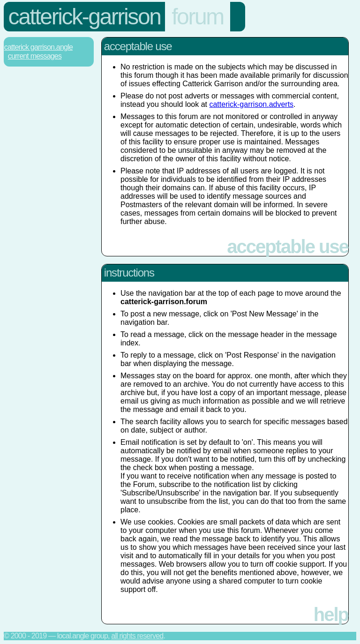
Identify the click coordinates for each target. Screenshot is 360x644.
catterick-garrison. (251, 104)
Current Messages (35, 56)
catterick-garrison (85, 17)
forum (198, 17)
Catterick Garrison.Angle (38, 47)
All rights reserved (137, 636)
